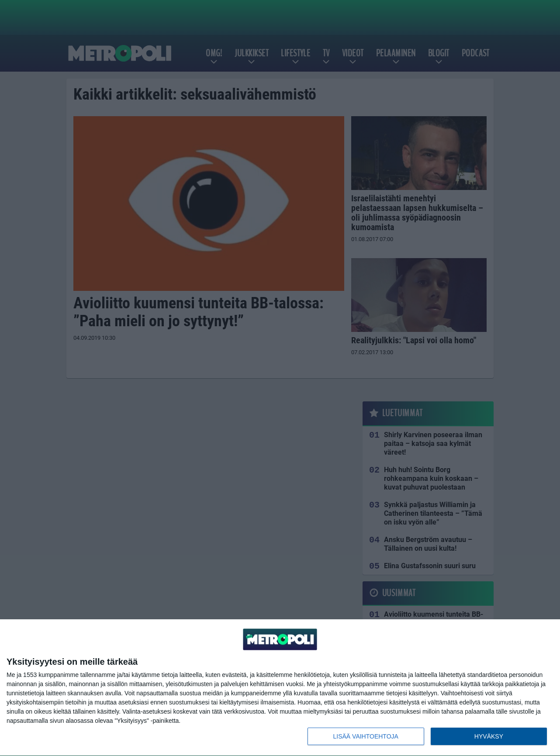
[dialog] (280, 688)
